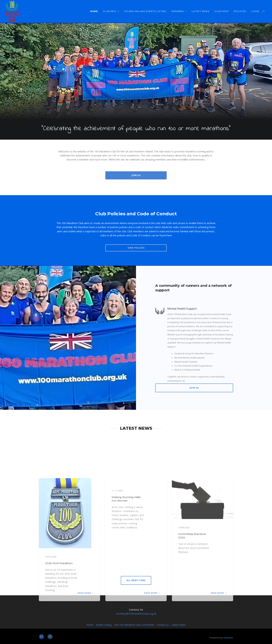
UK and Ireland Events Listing (145, 11)
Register (240, 11)
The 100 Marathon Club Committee (134, 625)
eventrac (228, 638)
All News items (136, 580)
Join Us (136, 175)
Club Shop (221, 11)
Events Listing (104, 625)
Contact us (163, 625)
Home (94, 11)
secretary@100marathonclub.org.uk (136, 614)
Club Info (109, 11)
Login (255, 11)
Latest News (200, 11)
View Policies (136, 248)
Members (177, 11)
